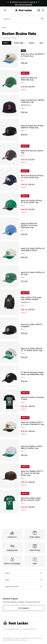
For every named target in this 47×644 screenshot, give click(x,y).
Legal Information (23, 586)
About (23, 573)
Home (4, 27)
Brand (32, 43)
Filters (7, 43)
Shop (23, 580)
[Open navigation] (5, 10)
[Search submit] (42, 19)
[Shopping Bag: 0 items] (43, 10)
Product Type (19, 43)
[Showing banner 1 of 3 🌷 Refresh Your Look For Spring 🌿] (24, 3)
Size (42, 43)
